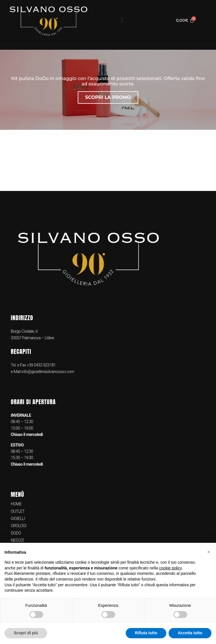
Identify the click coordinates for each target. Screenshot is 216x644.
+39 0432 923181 (41, 365)
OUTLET (18, 511)
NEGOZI (17, 540)
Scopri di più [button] (26, 633)
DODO (16, 533)
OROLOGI (19, 526)
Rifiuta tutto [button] (146, 633)
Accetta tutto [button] (190, 633)
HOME (16, 504)
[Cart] (185, 20)
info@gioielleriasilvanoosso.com (47, 372)
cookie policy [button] (170, 568)
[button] (122, 20)
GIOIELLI (18, 519)
